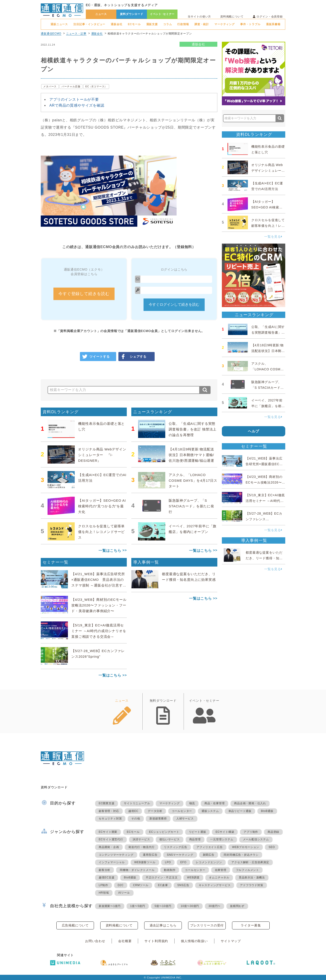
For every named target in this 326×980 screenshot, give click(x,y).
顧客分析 (104, 870)
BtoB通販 (267, 811)
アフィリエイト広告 (210, 847)
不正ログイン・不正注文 (162, 877)
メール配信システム (256, 839)
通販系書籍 (273, 24)
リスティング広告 (175, 847)
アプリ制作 (251, 832)
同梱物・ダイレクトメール (137, 870)
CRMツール (141, 885)
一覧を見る (273, 237)
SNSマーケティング (180, 855)
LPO (168, 862)
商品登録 (273, 832)
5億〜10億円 (163, 906)
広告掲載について (75, 925)
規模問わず (237, 906)
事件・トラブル (250, 24)
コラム (168, 24)
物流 (192, 803)
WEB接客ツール (145, 862)
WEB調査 (193, 877)
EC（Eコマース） (96, 86)
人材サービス (185, 819)
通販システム (210, 811)
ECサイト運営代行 (111, 839)
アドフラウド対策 (252, 885)
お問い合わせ (95, 941)
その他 (136, 819)
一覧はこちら (110, 551)
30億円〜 (215, 906)
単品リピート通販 (240, 811)
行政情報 (183, 24)
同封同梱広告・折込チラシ (241, 855)
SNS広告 (183, 885)
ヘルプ (254, 431)
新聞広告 (209, 855)
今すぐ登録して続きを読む (84, 294)
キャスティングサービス (215, 885)
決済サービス (141, 839)
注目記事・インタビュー (89, 24)
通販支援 (152, 24)
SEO (272, 847)
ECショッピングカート (164, 832)
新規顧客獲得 (158, 819)
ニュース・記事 (76, 34)
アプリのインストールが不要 (74, 99)
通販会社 (116, 24)
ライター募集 (251, 925)
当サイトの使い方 (199, 17)
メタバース (50, 86)
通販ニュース (59, 24)
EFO (183, 862)
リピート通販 (198, 832)
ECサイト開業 (108, 832)
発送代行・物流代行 (141, 847)
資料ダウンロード (132, 14)
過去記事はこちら (163, 925)
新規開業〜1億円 (110, 906)
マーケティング (225, 24)
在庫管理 (221, 870)
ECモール (134, 24)
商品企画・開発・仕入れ (250, 803)
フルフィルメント (247, 870)
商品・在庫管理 (215, 803)
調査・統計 (202, 24)
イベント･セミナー (162, 14)
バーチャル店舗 (71, 86)
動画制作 (170, 870)
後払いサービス (170, 839)
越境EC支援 (107, 877)
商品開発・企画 (109, 847)
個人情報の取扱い (194, 941)
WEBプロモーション (246, 847)
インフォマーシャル (112, 862)
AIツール (124, 893)
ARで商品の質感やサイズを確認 (77, 105)
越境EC (133, 811)
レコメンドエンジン (209, 862)
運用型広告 (150, 855)
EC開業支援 (107, 803)
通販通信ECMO (51, 34)
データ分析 (155, 811)
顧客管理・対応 (109, 811)
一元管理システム (222, 839)
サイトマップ (231, 941)
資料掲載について (232, 17)
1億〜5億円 (138, 906)
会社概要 (125, 941)
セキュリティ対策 (110, 819)
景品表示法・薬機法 (252, 877)
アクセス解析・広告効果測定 (250, 862)
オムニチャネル (219, 877)
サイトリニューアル (137, 803)
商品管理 (195, 839)
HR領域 (104, 893)
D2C (121, 885)
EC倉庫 (163, 885)
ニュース (101, 14)
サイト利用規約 (156, 941)
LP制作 (103, 885)
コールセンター (182, 811)
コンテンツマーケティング (116, 855)
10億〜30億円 (190, 906)
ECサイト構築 (225, 832)
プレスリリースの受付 (207, 925)
